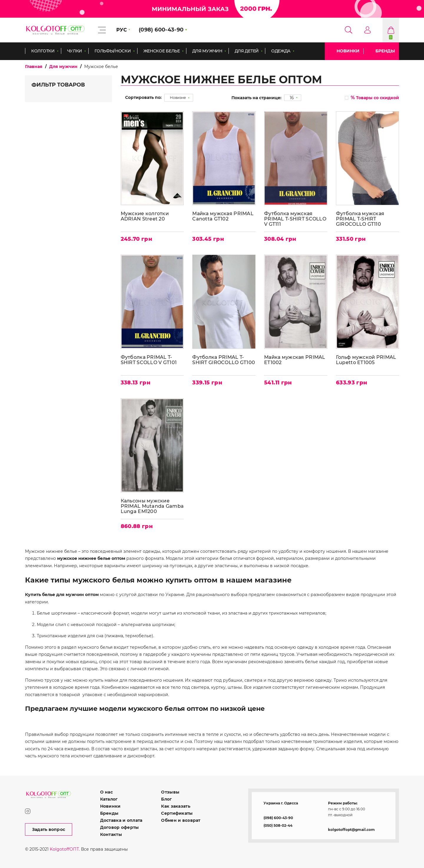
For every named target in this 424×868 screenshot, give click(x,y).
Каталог (109, 799)
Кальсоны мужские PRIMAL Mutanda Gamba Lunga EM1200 (149, 506)
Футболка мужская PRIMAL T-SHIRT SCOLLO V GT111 (295, 219)
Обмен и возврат (181, 820)
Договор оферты (120, 827)
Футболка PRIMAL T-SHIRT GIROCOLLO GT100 (224, 360)
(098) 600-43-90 (278, 817)
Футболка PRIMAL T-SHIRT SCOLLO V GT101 (149, 360)
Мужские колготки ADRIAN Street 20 (145, 216)
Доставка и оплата (121, 820)
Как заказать (175, 806)
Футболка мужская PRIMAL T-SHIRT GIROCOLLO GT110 (360, 219)
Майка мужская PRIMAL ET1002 (295, 360)
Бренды (385, 51)
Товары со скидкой (375, 98)
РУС (122, 30)
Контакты (111, 834)
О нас (106, 791)
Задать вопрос (49, 829)
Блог (166, 799)
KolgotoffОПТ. (65, 849)
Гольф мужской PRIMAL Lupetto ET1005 (366, 360)
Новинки (348, 51)
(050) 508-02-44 (278, 825)
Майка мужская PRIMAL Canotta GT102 (223, 216)
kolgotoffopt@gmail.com (351, 829)
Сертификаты (177, 813)
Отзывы (170, 791)
